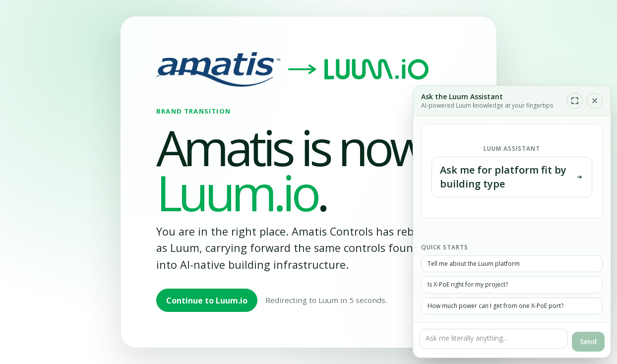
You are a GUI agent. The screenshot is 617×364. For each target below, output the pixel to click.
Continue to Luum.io (207, 301)
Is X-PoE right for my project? (468, 284)
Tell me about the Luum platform (474, 264)
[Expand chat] (575, 101)
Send (588, 341)
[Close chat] (595, 101)
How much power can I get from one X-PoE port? (495, 306)
